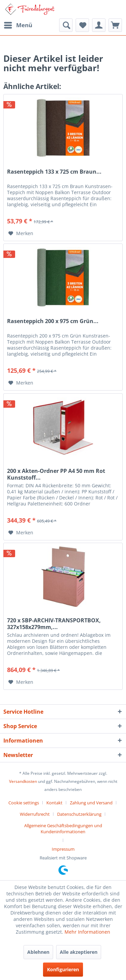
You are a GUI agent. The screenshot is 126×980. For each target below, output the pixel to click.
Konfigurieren (63, 969)
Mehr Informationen (87, 932)
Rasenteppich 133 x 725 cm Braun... (54, 172)
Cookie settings (24, 803)
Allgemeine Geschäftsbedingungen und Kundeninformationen (63, 829)
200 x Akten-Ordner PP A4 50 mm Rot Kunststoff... (56, 474)
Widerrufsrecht (35, 814)
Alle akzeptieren (79, 952)
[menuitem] (18, 25)
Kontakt (54, 803)
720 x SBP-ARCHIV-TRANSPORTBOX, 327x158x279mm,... (54, 624)
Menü (18, 24)
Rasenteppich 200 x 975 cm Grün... (53, 321)
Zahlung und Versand (91, 803)
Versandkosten (23, 781)
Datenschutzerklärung (79, 814)
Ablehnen (38, 952)
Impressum (63, 849)
